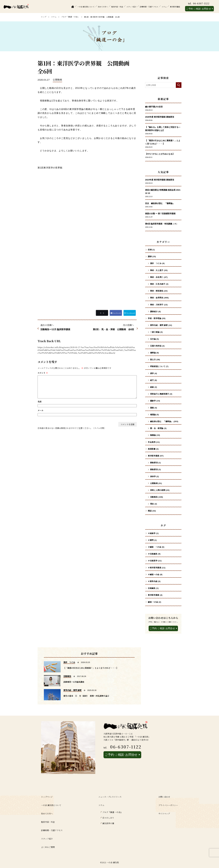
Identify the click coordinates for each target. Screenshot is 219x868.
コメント (43, 373)
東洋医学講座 (175, 7)
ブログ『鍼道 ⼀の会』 (112, 812)
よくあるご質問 (48, 847)
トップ (44, 17)
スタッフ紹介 (131, 7)
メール (41, 410)
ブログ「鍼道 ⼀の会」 (70, 17)
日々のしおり (108, 818)
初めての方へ (103, 7)
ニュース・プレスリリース (110, 797)
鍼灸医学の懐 (108, 823)
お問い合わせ (164, 797)
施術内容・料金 (117, 7)
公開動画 (57, 80)
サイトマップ (164, 814)
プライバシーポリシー (168, 805)
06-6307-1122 (201, 3)
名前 (40, 402)
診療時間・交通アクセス (149, 7)
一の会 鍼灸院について (86, 7)
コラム (164, 7)
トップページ (47, 797)
